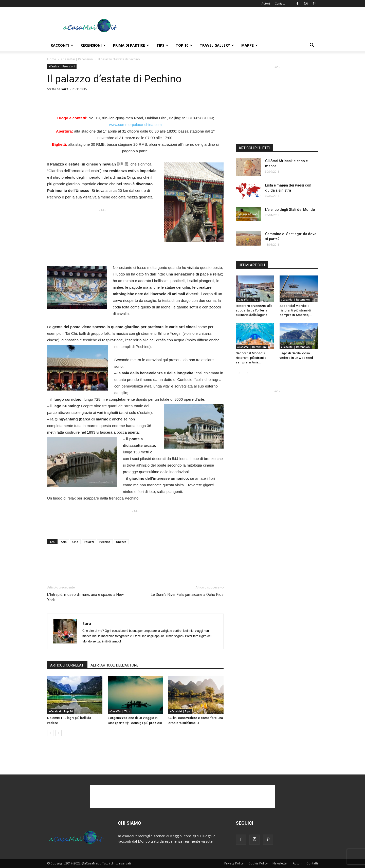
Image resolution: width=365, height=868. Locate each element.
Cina (75, 542)
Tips (162, 45)
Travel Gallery (217, 45)
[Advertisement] (226, 26)
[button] (312, 46)
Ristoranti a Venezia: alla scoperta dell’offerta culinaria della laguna (254, 310)
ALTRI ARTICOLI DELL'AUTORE (114, 665)
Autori (266, 3)
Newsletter (280, 863)
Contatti (280, 3)
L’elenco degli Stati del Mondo (290, 210)
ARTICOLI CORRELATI (67, 665)
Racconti (62, 45)
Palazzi (89, 542)
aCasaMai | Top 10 (61, 711)
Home (52, 59)
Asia (64, 542)
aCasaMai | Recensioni (77, 59)
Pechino (105, 542)
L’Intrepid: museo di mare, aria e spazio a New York (85, 597)
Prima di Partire (131, 45)
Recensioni (93, 45)
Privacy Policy (234, 863)
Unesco (121, 542)
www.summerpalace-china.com (135, 125)
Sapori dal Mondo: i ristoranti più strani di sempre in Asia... (251, 358)
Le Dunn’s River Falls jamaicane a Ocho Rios (187, 595)
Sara (65, 89)
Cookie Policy (258, 863)
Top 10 (184, 45)
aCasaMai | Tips (120, 711)
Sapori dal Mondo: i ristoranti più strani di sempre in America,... (296, 310)
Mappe (250, 45)
